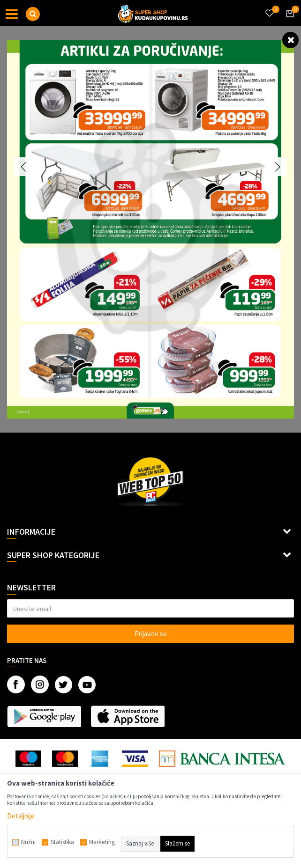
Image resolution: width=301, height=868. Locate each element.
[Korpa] (288, 22)
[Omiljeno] (269, 7)
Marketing (102, 842)
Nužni (28, 842)
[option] (150, 229)
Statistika (62, 842)
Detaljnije (21, 816)
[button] (33, 14)
